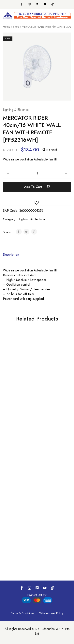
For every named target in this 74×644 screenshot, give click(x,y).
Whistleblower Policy (51, 613)
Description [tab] (11, 255)
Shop (16, 27)
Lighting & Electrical (16, 110)
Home (7, 27)
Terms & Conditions (22, 613)
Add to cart (37, 187)
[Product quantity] (37, 173)
